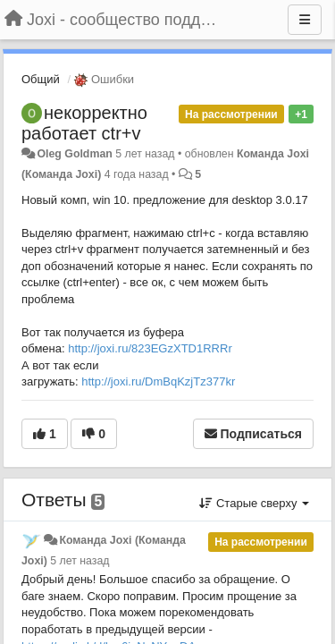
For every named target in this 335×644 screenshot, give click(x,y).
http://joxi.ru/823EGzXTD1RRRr (150, 348)
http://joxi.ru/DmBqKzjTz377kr (158, 381)
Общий (41, 79)
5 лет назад (80, 561)
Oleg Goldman (74, 154)
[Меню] (305, 20)
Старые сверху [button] (254, 503)
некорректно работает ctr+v (84, 123)
